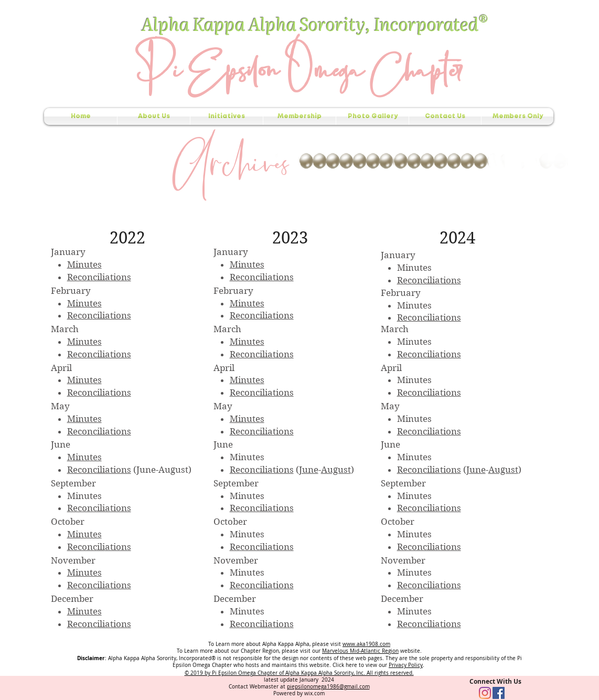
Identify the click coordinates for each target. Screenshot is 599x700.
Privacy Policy (406, 665)
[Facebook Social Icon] (499, 693)
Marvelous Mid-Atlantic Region (360, 651)
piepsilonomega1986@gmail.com (328, 687)
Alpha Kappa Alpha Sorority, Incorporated (312, 23)
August (336, 470)
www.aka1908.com (366, 644)
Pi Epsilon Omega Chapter (299, 67)
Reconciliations (99, 277)
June (309, 470)
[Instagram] (485, 693)
